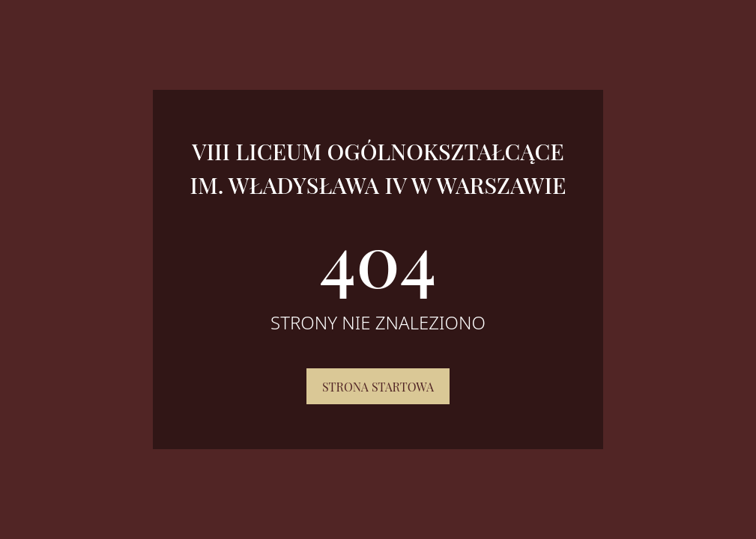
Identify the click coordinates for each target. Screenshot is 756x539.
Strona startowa (378, 387)
